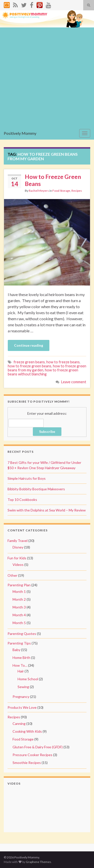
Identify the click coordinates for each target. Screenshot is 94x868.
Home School (28, 679)
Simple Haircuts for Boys (27, 478)
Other (12, 575)
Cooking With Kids (27, 731)
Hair (21, 671)
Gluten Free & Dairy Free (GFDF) (38, 747)
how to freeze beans (63, 362)
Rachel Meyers (39, 191)
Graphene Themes (38, 862)
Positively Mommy (20, 133)
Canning (19, 724)
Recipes (77, 191)
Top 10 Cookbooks (22, 500)
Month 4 (19, 615)
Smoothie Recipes (27, 763)
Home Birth (21, 657)
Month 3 (19, 607)
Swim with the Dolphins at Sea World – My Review (47, 510)
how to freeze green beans (30, 366)
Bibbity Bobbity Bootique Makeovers (36, 489)
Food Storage (61, 191)
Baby (16, 650)
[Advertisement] (47, 77)
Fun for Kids (17, 558)
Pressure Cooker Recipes (32, 755)
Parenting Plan (19, 585)
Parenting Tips (19, 643)
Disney (18, 547)
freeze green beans (29, 362)
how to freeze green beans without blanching (43, 372)
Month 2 (19, 599)
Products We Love (22, 707)
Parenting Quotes (22, 634)
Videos (18, 565)
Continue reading (29, 345)
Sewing (23, 687)
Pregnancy (21, 697)
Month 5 (19, 623)
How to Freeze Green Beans (53, 180)
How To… (20, 665)
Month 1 (19, 591)
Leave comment (74, 382)
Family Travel (18, 541)
